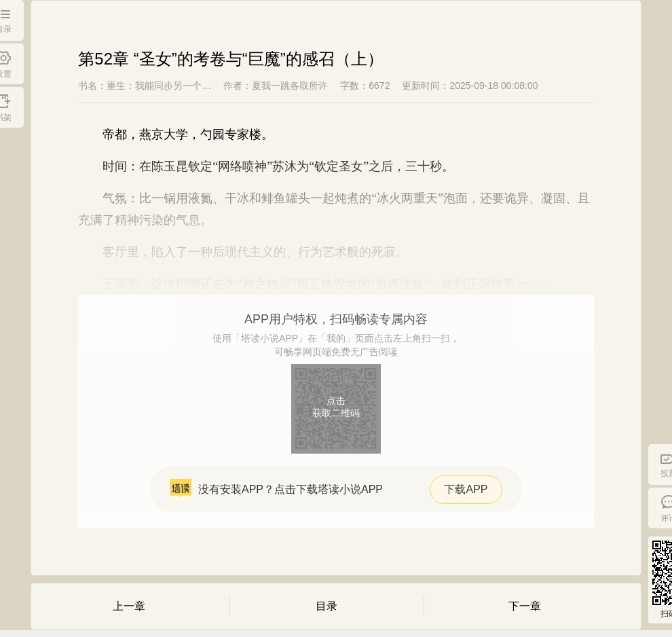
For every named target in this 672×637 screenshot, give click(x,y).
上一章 (129, 606)
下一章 (525, 606)
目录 (326, 606)
